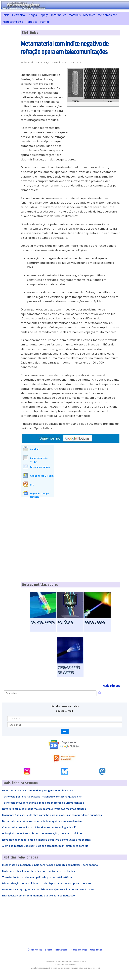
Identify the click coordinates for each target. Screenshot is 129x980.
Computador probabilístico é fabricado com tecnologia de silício (41, 827)
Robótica (31, 22)
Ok (65, 731)
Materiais (75, 15)
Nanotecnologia (13, 22)
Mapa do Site (96, 950)
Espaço (44, 15)
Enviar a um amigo (40, 467)
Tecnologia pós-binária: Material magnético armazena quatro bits (42, 796)
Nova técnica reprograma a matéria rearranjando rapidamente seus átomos (48, 889)
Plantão (45, 22)
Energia (32, 15)
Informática (59, 15)
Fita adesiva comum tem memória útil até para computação (38, 895)
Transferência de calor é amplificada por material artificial (37, 877)
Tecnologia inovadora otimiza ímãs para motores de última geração (43, 803)
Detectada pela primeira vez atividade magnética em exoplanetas (42, 821)
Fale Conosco (61, 950)
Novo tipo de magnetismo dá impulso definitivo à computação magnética (46, 840)
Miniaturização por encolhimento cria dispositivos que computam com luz (47, 883)
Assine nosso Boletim (42, 476)
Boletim (48, 950)
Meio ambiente (107, 15)
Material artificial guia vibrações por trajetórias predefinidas (39, 871)
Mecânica (89, 15)
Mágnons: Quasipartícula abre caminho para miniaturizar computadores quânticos (52, 815)
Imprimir (35, 449)
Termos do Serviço (79, 950)
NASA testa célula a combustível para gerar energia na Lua (38, 790)
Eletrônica (18, 15)
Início (6, 15)
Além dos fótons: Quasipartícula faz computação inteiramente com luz (45, 846)
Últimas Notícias (35, 950)
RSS (32, 485)
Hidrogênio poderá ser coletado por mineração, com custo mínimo (42, 833)
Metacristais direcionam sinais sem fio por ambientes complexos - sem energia (50, 865)
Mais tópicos (111, 686)
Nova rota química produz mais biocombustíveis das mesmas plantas (44, 809)
